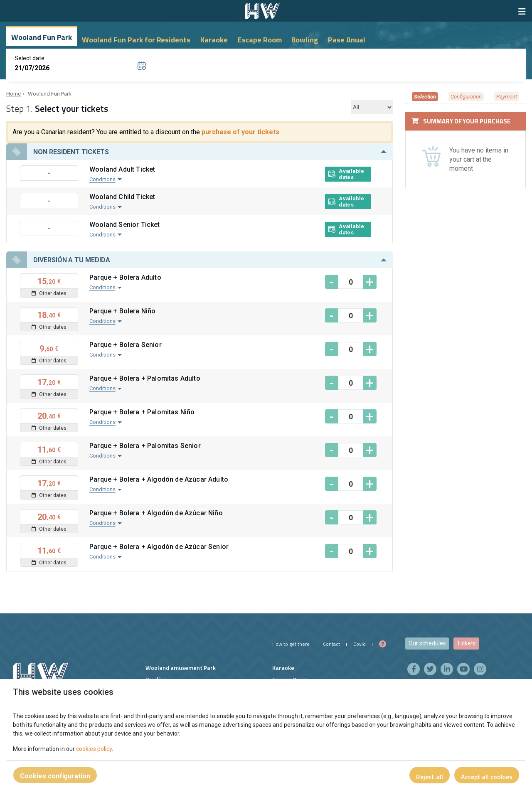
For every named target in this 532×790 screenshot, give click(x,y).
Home (14, 94)
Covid (360, 644)
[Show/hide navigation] (522, 12)
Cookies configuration (55, 776)
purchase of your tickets (240, 132)
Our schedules (427, 643)
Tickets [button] (466, 643)
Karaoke (214, 40)
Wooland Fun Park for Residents (136, 40)
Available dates (346, 174)
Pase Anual (347, 40)
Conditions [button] (102, 179)
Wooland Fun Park (42, 37)
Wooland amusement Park (181, 668)
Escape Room (260, 40)
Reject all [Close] (430, 777)
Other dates (49, 293)
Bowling (305, 40)
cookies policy (94, 749)
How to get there (291, 644)
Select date (30, 58)
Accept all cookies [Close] (487, 777)
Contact (331, 644)
